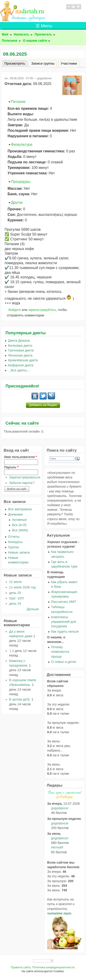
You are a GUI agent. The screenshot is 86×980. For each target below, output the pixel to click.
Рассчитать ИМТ (64, 602)
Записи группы (43, 63)
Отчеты (14, 537)
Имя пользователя (21, 457)
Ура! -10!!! (17, 598)
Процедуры (21, 182)
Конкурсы (15, 542)
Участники (69, 63)
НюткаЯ (57, 847)
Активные (19, 520)
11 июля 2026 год (22, 587)
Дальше (33, 609)
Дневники (15, 514)
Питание (18, 102)
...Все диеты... (19, 370)
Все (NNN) (20, 530)
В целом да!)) (20, 699)
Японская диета (20, 355)
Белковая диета (20, 346)
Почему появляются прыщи (60, 652)
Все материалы (20, 509)
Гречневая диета (21, 350)
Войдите (15, 310)
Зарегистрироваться (25, 477)
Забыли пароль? (22, 483)
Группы (14, 547)
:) (10, 651)
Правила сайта (21, 967)
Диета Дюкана (19, 340)
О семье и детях (64, 662)
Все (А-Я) (19, 525)
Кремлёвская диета (23, 360)
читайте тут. (60, 913)
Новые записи (19, 552)
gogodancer (60, 808)
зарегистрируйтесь (42, 310)
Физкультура (22, 144)
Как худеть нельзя (65, 631)
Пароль (11, 467)
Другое (17, 202)
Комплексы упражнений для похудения (64, 622)
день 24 (15, 604)
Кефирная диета (21, 365)
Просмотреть (16, 63)
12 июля (15, 582)
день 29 (15, 593)
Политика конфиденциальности (53, 967)
